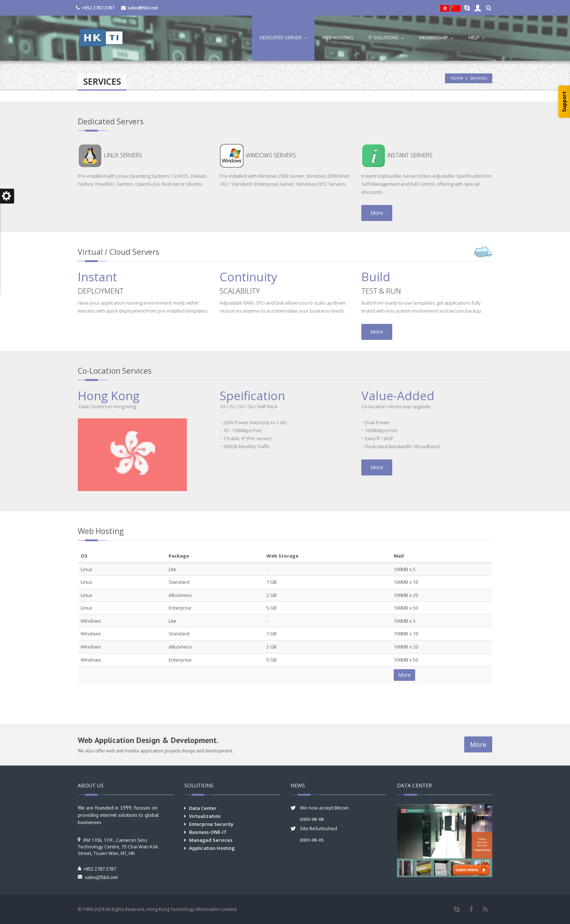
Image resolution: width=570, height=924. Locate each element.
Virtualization (205, 816)
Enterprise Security (211, 824)
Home (457, 78)
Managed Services (211, 840)
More (377, 213)
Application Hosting (212, 848)
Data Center (203, 808)
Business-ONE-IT (208, 832)
